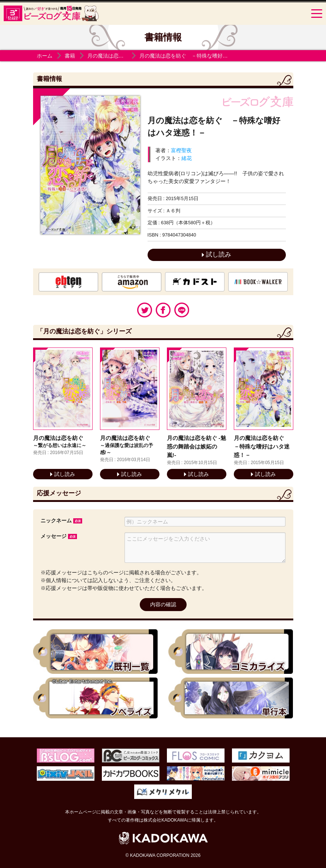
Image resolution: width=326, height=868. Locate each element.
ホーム (45, 56)
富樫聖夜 (181, 150)
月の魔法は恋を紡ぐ (111, 56)
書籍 (70, 56)
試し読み (217, 254)
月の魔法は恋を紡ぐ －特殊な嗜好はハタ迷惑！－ (199, 56)
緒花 (187, 158)
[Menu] (317, 13)
